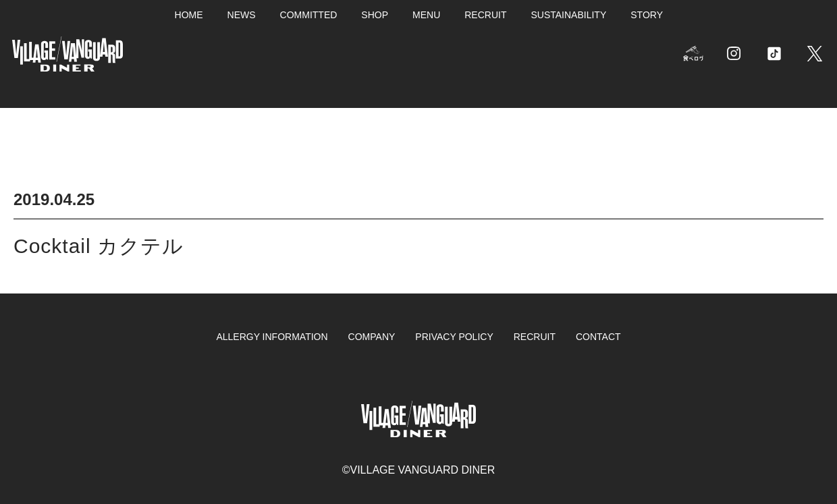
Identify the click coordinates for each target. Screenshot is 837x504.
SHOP (375, 15)
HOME (189, 15)
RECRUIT (485, 15)
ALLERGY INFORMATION (272, 337)
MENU (426, 15)
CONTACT (598, 337)
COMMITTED (309, 15)
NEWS (242, 15)
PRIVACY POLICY (454, 337)
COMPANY (372, 337)
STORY (647, 15)
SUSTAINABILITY (568, 15)
